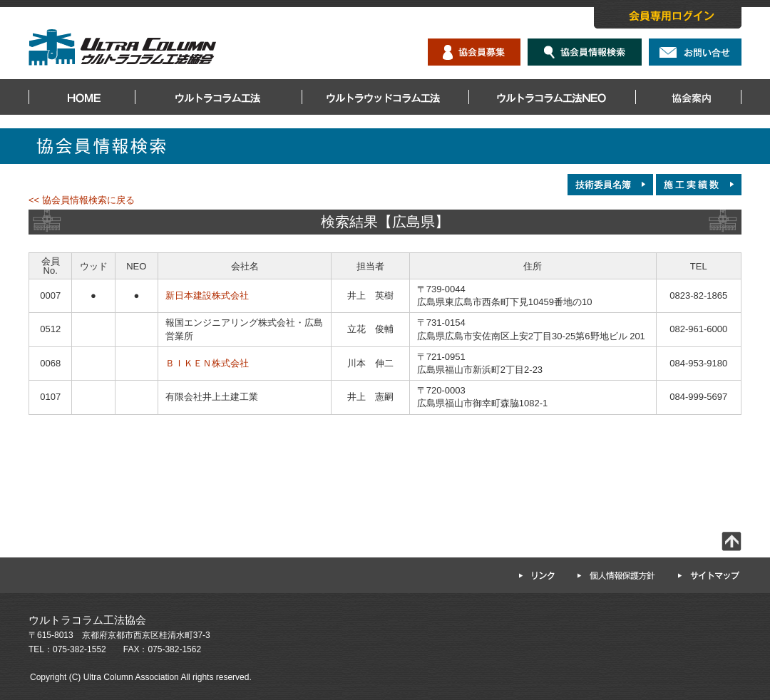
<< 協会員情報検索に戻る (82, 200)
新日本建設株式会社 (207, 295)
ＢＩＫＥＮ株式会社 (207, 363)
